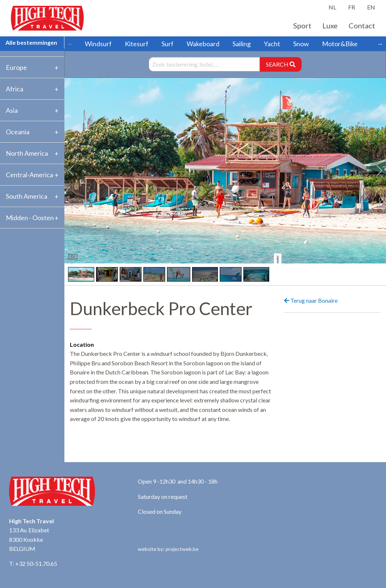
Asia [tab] (12, 110)
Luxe (330, 25)
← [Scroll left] (71, 44)
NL (332, 7)
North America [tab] (27, 153)
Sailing (242, 44)
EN (371, 7)
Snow (301, 44)
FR (352, 7)
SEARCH (281, 64)
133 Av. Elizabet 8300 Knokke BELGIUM (29, 539)
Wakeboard (203, 44)
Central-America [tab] (29, 175)
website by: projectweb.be (168, 549)
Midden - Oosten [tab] (30, 218)
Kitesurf (137, 44)
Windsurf (98, 44)
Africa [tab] (15, 89)
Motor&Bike (340, 44)
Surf (168, 44)
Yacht (272, 44)
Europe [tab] (16, 67)
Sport (302, 25)
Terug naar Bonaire (311, 300)
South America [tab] (27, 196)
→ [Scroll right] (380, 44)
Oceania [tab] (18, 132)
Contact (362, 25)
